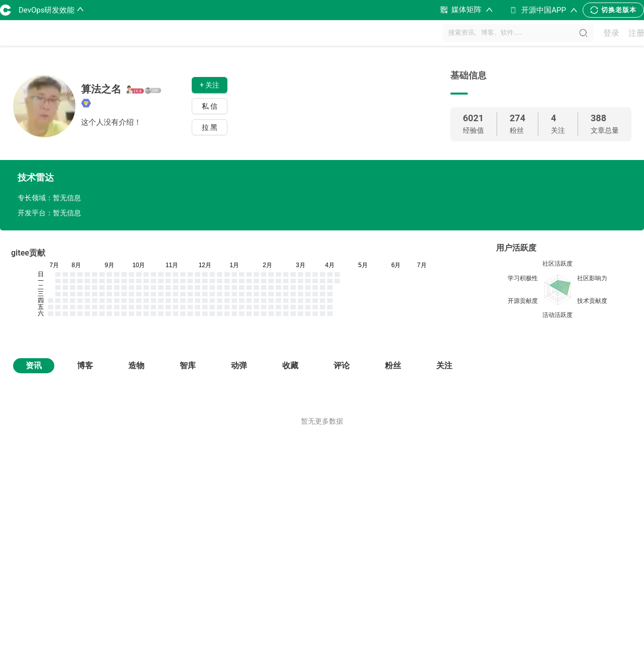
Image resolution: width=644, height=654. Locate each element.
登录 (611, 33)
